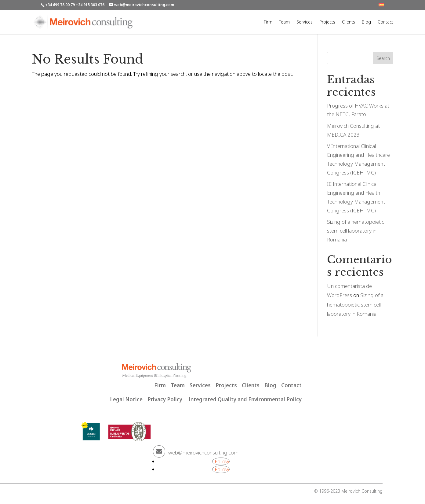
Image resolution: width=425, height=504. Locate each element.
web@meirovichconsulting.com (203, 452)
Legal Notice (126, 399)
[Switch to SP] (381, 6)
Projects (327, 22)
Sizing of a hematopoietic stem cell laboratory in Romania (356, 231)
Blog (366, 22)
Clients (349, 22)
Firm (268, 22)
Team (284, 22)
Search (383, 58)
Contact (385, 22)
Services (305, 22)
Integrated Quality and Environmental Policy (245, 399)
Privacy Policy (165, 399)
